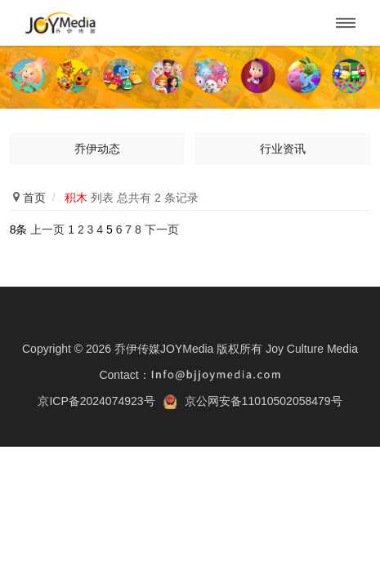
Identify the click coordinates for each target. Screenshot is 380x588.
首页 (34, 198)
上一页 (47, 229)
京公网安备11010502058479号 (264, 401)
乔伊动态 (97, 149)
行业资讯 (283, 149)
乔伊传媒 (60, 23)
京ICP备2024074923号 (96, 401)
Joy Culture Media (312, 349)
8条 (19, 229)
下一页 (162, 229)
